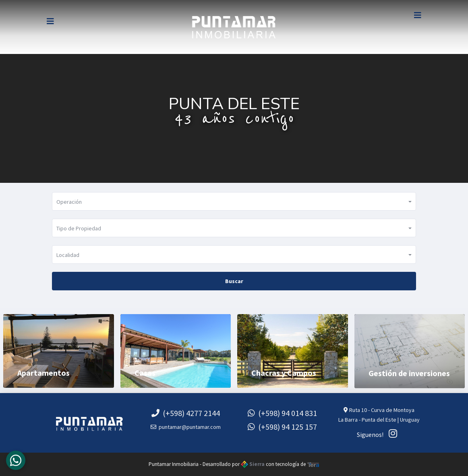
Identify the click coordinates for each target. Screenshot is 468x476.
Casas (145, 373)
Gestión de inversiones (409, 373)
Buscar (234, 281)
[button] (234, 201)
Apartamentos (43, 373)
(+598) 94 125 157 (282, 427)
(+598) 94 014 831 (282, 413)
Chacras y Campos (284, 373)
